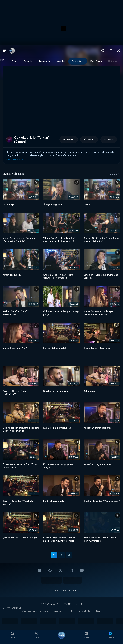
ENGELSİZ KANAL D (49, 604)
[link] (12, 51)
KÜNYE (79, 604)
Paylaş (109, 139)
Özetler (61, 61)
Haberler (113, 61)
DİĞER (98, 612)
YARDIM (57, 612)
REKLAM (67, 604)
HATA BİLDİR (84, 612)
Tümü (14, 61)
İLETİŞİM (70, 612)
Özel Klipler (78, 61)
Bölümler (28, 61)
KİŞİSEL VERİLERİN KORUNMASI (35, 612)
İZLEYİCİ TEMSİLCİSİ (12, 608)
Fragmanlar (45, 61)
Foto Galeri (96, 61)
